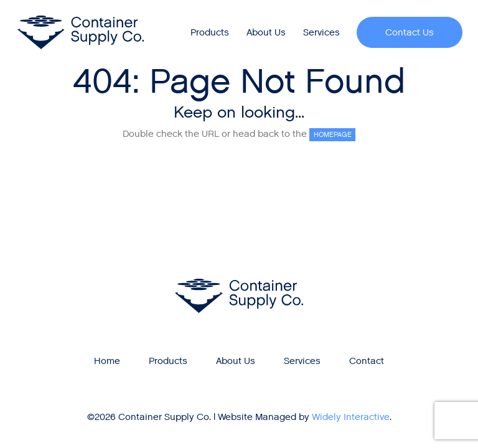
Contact (367, 361)
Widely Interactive (351, 417)
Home (107, 361)
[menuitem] (210, 32)
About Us (266, 32)
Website (235, 417)
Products (210, 32)
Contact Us (410, 32)
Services (321, 32)
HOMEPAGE (333, 134)
